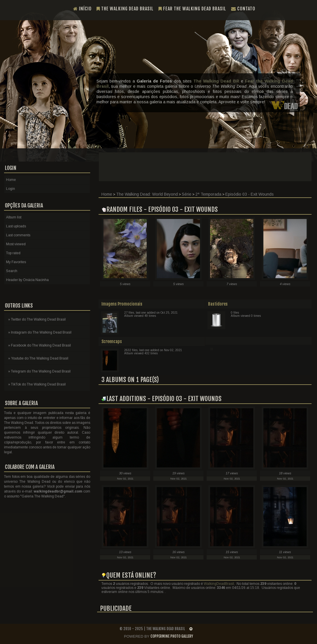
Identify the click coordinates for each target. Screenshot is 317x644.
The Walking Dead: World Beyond (147, 194)
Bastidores (218, 304)
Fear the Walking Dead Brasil (192, 9)
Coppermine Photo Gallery (172, 636)
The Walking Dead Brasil (125, 9)
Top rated (13, 253)
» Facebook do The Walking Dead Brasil (39, 345)
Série (187, 194)
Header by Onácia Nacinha (27, 280)
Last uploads (16, 226)
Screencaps (112, 341)
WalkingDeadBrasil (219, 584)
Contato (243, 9)
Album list (14, 217)
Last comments (18, 235)
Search (12, 271)
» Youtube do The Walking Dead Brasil (38, 358)
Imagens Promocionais (122, 304)
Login (11, 189)
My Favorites (16, 262)
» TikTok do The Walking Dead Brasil (37, 384)
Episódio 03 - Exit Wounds (250, 194)
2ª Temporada (208, 194)
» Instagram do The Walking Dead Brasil (40, 332)
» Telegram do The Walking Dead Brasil (39, 371)
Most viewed (16, 244)
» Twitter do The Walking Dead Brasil (37, 319)
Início (82, 9)
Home (107, 194)
